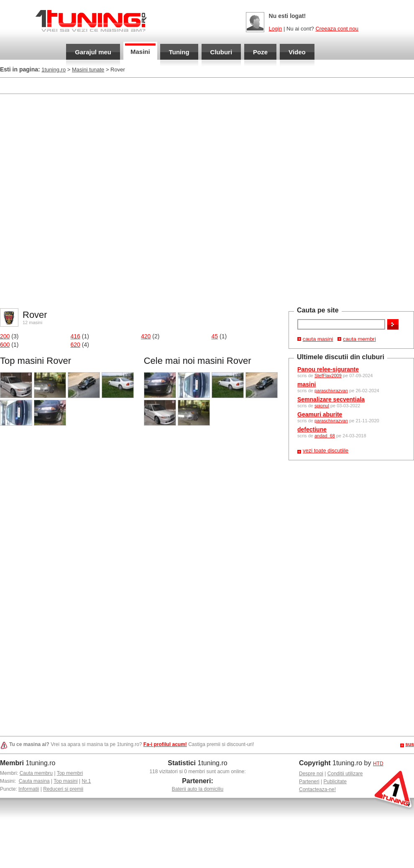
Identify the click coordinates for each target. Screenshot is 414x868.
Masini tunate (88, 70)
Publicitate (335, 782)
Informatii (29, 789)
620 (75, 345)
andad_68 (325, 436)
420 (146, 336)
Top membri (70, 773)
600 (5, 345)
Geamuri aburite (320, 414)
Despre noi (311, 774)
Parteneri (309, 782)
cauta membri (359, 339)
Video (297, 52)
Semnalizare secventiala (331, 399)
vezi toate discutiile (326, 450)
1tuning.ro (54, 70)
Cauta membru (36, 773)
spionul (322, 406)
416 (75, 336)
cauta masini (318, 339)
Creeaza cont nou (337, 29)
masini (307, 384)
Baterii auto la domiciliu (198, 789)
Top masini (65, 781)
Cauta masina (34, 781)
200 (5, 336)
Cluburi (221, 52)
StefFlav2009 (328, 376)
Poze (260, 52)
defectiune (312, 429)
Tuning (179, 52)
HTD (378, 764)
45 (215, 336)
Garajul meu (93, 52)
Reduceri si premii (63, 789)
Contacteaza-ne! (317, 789)
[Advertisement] (100, 200)
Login (276, 29)
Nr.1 (86, 781)
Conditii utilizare (345, 774)
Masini (140, 52)
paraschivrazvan (331, 391)
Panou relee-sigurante (328, 369)
